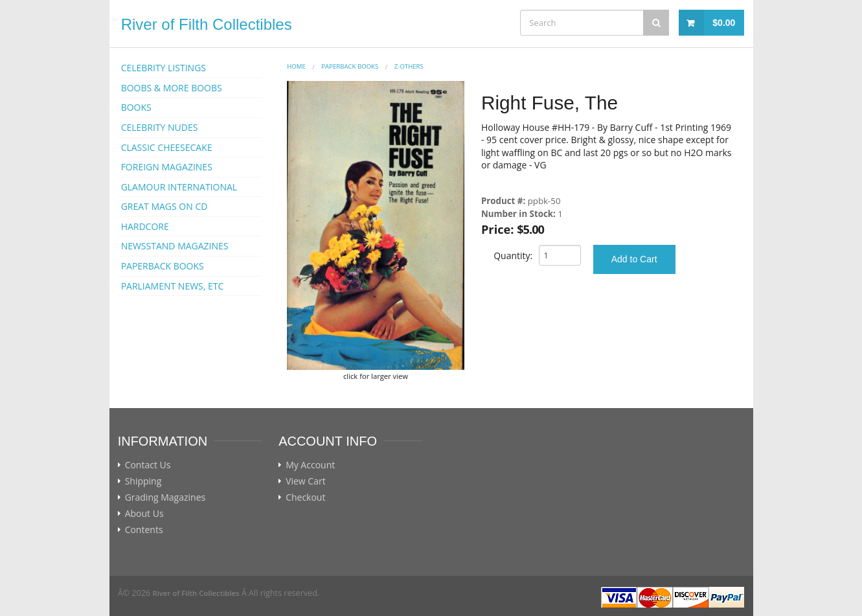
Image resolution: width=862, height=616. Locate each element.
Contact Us (148, 465)
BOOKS (136, 107)
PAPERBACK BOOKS (163, 266)
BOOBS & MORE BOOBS (172, 88)
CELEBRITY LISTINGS (164, 68)
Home (296, 66)
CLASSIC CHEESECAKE (167, 147)
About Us (144, 514)
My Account (310, 465)
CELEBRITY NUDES (160, 127)
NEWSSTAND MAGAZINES (175, 246)
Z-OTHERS (409, 66)
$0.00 (724, 23)
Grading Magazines (165, 497)
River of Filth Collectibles (207, 24)
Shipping (143, 481)
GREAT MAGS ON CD (164, 206)
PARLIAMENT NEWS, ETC (173, 286)
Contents (144, 530)
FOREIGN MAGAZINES (167, 167)
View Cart (306, 481)
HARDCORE (145, 226)
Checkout (305, 497)
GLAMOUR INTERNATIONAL (179, 187)
